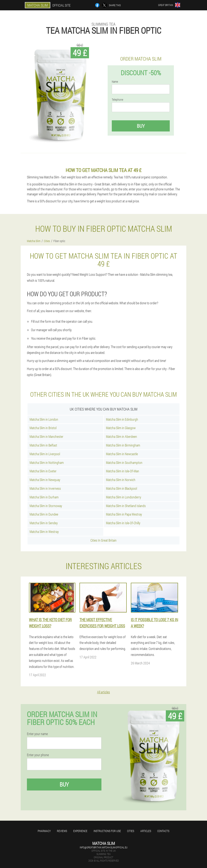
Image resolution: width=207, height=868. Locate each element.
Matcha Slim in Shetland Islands (126, 506)
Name (115, 82)
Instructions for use (107, 831)
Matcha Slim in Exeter (43, 471)
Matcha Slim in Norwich (121, 480)
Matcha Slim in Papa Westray (124, 514)
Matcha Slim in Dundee (44, 514)
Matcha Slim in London (44, 419)
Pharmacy (44, 831)
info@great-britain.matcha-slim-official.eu (104, 847)
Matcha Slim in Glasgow (121, 428)
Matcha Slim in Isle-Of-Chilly (123, 523)
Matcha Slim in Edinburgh (122, 419)
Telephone (117, 100)
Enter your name (37, 734)
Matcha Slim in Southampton (124, 463)
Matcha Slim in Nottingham (47, 463)
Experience (80, 831)
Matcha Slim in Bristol (43, 428)
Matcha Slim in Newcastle (122, 454)
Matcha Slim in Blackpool (122, 488)
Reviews (62, 831)
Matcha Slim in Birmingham (123, 445)
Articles (146, 831)
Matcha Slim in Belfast (43, 445)
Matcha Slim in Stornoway (46, 506)
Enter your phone (38, 755)
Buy (141, 126)
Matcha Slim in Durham (44, 497)
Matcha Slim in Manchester (46, 436)
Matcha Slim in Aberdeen (122, 436)
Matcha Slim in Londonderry (124, 497)
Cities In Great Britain (103, 540)
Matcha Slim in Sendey (44, 523)
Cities (131, 831)
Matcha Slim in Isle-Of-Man (123, 471)
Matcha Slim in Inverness (45, 488)
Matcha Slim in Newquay (45, 480)
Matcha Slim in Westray (44, 532)
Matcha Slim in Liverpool (45, 454)
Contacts (163, 831)
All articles (103, 692)
